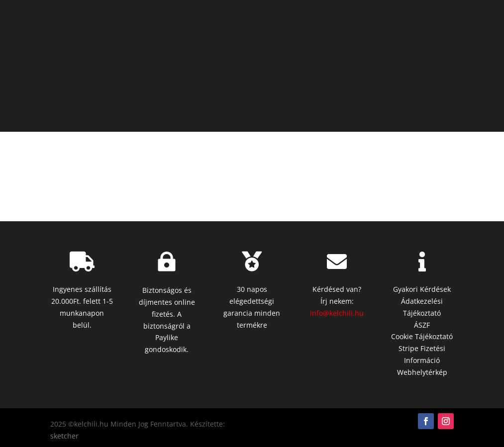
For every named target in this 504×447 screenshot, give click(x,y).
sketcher (64, 436)
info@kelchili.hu (337, 313)
